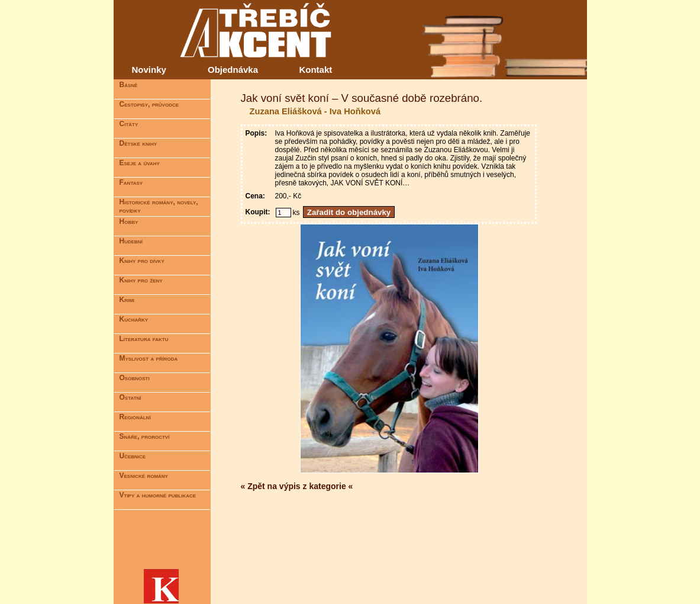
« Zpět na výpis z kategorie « (297, 486)
